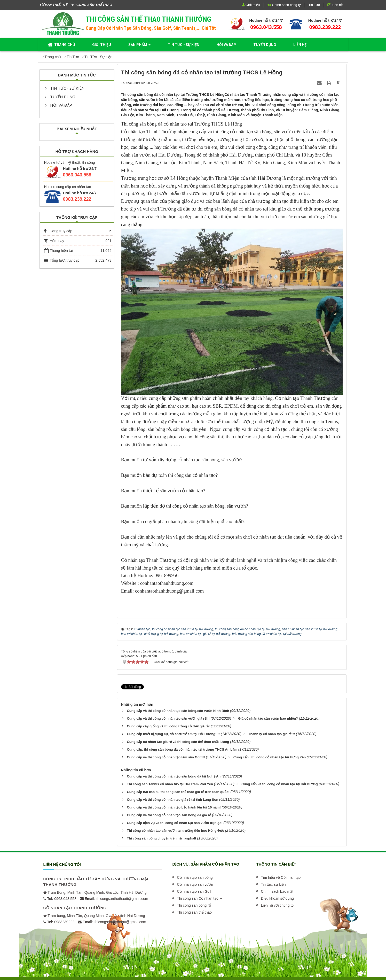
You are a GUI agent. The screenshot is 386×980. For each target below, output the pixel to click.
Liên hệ (335, 5)
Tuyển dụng (60, 97)
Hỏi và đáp (59, 105)
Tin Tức (314, 5)
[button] (194, 877)
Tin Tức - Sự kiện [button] (184, 45)
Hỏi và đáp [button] (226, 45)
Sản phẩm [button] (139, 46)
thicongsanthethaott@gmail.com (116, 899)
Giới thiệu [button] (102, 45)
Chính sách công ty (284, 5)
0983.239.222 (325, 27)
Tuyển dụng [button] (265, 45)
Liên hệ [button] (300, 45)
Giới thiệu (251, 5)
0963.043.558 (266, 27)
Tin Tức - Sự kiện (65, 88)
